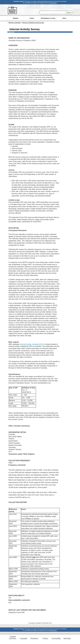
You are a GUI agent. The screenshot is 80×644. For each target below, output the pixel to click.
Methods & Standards (15, 23)
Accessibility (56, 638)
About (64, 18)
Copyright (24, 638)
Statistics (16, 18)
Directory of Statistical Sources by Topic (33, 23)
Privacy (45, 638)
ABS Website (53, 3)
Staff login (67, 638)
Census (32, 18)
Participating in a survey (48, 18)
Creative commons (13, 638)
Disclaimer (34, 638)
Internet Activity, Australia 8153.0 (32, 344)
